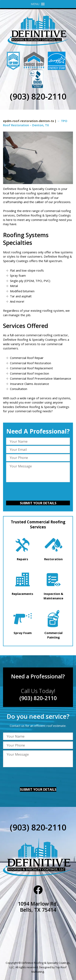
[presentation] (38, 492)
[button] (35, 4)
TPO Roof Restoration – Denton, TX (35, 123)
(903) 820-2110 (38, 96)
